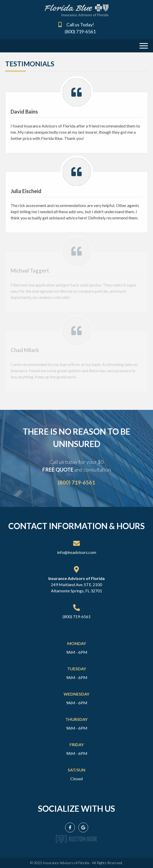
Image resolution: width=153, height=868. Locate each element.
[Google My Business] (83, 827)
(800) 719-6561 (80, 31)
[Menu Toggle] (144, 45)
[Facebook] (70, 827)
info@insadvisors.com (77, 552)
